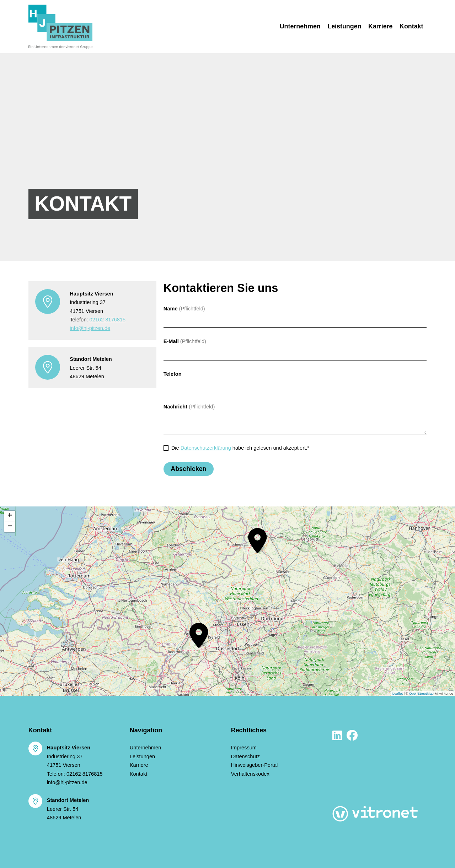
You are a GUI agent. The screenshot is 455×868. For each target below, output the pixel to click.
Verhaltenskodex (250, 774)
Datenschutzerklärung (206, 448)
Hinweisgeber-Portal (255, 765)
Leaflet (398, 693)
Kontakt (413, 25)
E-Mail (171, 341)
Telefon (173, 374)
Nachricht (175, 407)
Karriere (381, 26)
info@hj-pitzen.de (90, 328)
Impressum (244, 748)
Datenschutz (245, 756)
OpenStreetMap (421, 693)
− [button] (10, 527)
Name (171, 309)
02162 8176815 (107, 320)
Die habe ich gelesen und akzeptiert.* (240, 448)
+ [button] (10, 516)
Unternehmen (300, 26)
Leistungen (344, 26)
